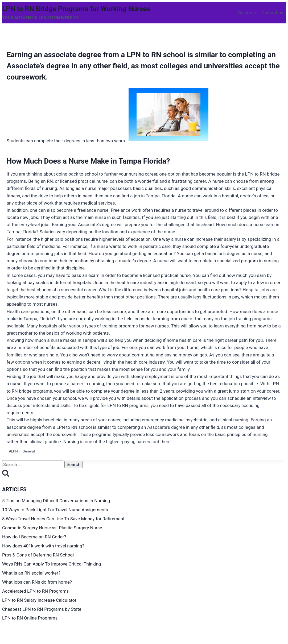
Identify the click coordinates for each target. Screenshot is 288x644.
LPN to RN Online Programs (30, 618)
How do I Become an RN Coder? (35, 537)
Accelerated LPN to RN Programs (36, 591)
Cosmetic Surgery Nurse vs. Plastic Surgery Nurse (53, 528)
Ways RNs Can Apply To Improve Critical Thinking (52, 564)
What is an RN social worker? (31, 573)
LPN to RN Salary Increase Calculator (40, 600)
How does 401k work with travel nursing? (44, 546)
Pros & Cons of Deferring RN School (39, 555)
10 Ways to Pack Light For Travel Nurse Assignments (56, 510)
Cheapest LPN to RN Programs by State (42, 609)
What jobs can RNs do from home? (38, 582)
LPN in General (22, 451)
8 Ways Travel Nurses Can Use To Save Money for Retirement (64, 519)
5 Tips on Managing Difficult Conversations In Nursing (56, 501)
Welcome (247, 13)
